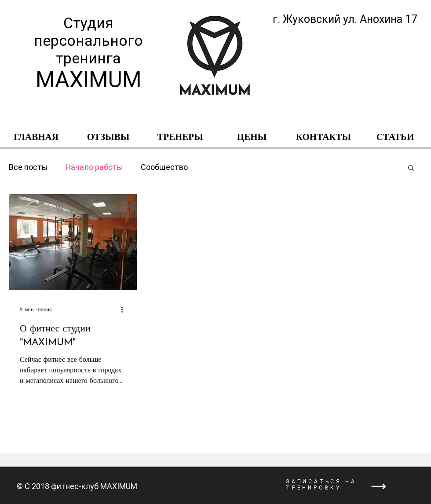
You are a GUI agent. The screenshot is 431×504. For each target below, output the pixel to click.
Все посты (28, 167)
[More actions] (125, 309)
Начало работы (94, 167)
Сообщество (164, 167)
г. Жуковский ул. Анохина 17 (345, 19)
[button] (411, 168)
